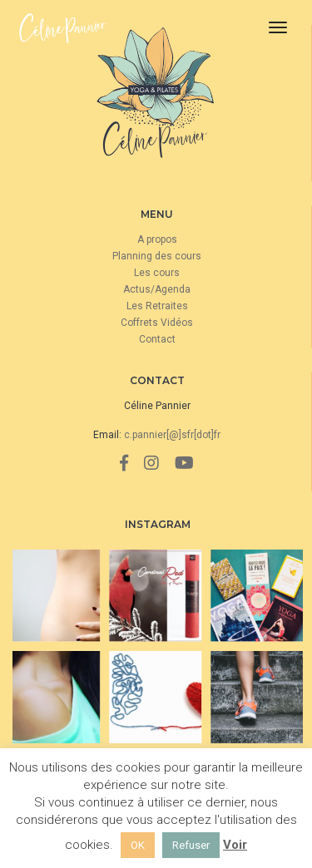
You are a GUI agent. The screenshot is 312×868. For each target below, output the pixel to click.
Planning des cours (157, 256)
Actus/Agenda (157, 289)
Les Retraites (157, 306)
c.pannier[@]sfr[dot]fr (172, 435)
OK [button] (138, 845)
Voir (235, 845)
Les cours (157, 273)
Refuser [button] (191, 845)
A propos (157, 239)
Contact (157, 339)
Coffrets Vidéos (157, 323)
